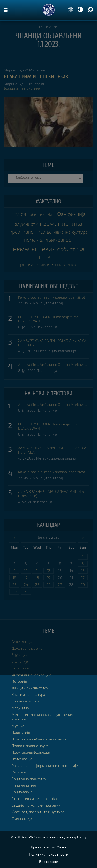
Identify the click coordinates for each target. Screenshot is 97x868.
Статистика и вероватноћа (34, 799)
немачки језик (34, 249)
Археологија (22, 641)
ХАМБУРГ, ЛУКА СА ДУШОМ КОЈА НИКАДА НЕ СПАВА (52, 343)
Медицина (20, 708)
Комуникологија (25, 701)
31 (26, 592)
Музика (18, 726)
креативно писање (31, 232)
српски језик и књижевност (48, 264)
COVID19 (19, 214)
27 (60, 584)
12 (48, 571)
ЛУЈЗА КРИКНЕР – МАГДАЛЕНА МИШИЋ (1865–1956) (51, 494)
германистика (61, 223)
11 (37, 571)
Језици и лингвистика (22, 88)
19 (48, 578)
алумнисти (26, 224)
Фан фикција (71, 214)
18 (37, 578)
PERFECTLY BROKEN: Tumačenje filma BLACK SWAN (48, 319)
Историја (45, 502)
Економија (20, 668)
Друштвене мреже (27, 648)
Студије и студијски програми (36, 805)
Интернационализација (56, 351)
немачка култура (70, 232)
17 (26, 578)
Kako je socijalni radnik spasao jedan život (52, 297)
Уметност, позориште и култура (38, 812)
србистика (71, 249)
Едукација (20, 655)
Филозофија (22, 818)
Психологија (47, 327)
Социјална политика (29, 779)
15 (83, 571)
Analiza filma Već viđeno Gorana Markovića (53, 365)
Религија (19, 772)
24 (26, 584)
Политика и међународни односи (39, 739)
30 (14, 592)
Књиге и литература (28, 695)
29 (83, 584)
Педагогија (21, 732)
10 (26, 571)
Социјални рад (51, 303)
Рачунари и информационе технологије (45, 765)
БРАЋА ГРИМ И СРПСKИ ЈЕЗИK (36, 77)
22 (83, 578)
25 (37, 584)
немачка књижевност (49, 240)
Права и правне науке (30, 746)
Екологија (20, 661)
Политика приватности (49, 854)
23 (14, 584)
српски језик (48, 257)
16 (14, 578)
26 (49, 584)
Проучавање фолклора (31, 752)
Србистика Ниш (42, 214)
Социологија (22, 792)
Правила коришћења (49, 847)
